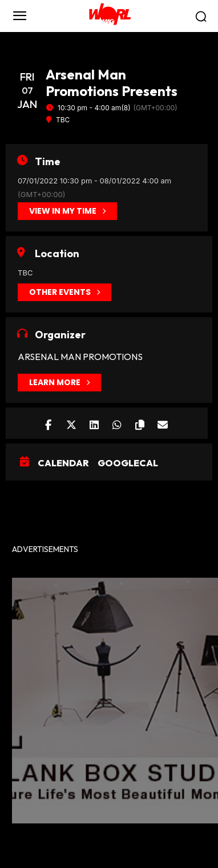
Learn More (59, 383)
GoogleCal (128, 463)
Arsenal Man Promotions (80, 357)
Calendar (63, 463)
